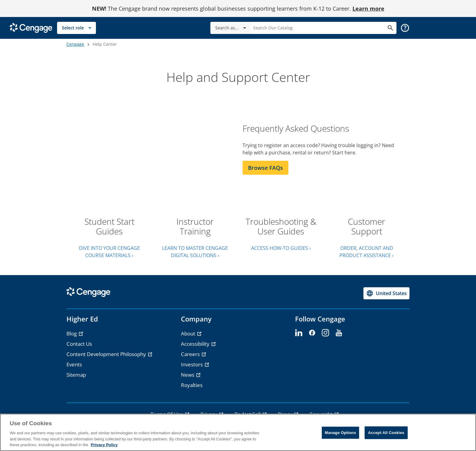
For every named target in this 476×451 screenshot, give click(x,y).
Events (74, 364)
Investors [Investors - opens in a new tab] (192, 364)
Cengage (75, 44)
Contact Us (79, 344)
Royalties (192, 385)
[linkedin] (299, 333)
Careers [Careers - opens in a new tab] (191, 354)
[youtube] (339, 333)
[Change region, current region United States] (386, 293)
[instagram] (325, 333)
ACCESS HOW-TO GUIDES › (281, 248)
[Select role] (76, 28)
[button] (405, 28)
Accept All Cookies (386, 433)
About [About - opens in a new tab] (189, 333)
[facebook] (312, 333)
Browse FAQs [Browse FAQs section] (265, 168)
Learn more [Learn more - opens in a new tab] (368, 8)
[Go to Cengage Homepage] (31, 27)
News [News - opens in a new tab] (188, 375)
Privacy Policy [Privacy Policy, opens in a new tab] (104, 445)
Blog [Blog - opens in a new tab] (72, 333)
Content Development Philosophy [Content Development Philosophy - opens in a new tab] (107, 354)
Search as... (232, 28)
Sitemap (76, 375)
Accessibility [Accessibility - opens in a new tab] (196, 344)
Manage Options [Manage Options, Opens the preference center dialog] (340, 433)
